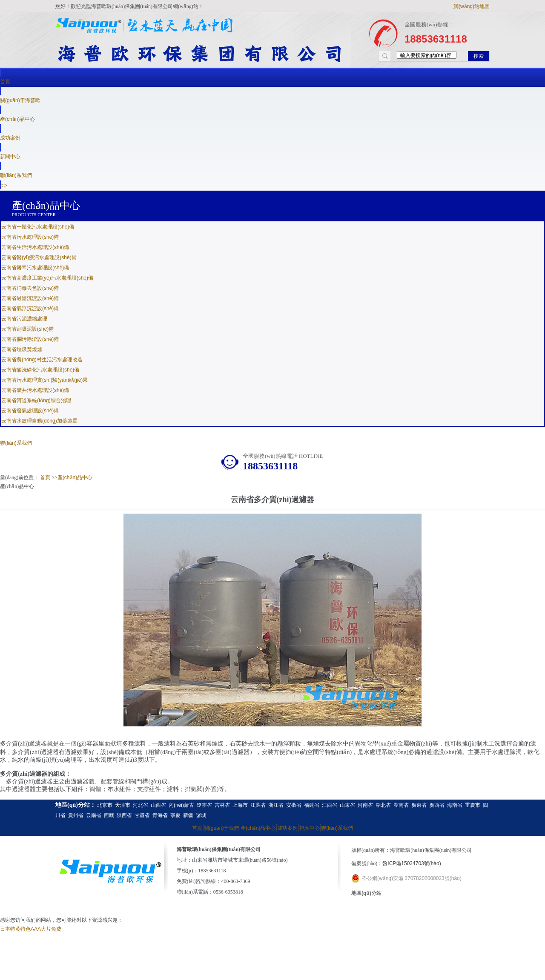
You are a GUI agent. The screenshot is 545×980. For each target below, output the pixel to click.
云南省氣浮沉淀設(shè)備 (30, 309)
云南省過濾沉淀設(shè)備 (30, 298)
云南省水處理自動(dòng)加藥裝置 (39, 421)
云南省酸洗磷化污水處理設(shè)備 (40, 370)
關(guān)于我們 (222, 828)
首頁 (5, 82)
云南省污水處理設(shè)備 (30, 237)
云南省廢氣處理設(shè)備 (30, 411)
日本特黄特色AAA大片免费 (31, 929)
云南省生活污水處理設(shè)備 (35, 247)
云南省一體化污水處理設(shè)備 (38, 227)
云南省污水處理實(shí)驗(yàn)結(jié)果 (44, 380)
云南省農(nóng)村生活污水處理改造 (42, 360)
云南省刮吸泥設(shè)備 (27, 329)
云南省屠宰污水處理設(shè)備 (35, 268)
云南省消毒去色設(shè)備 (30, 288)
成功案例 (10, 138)
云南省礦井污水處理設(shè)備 (35, 390)
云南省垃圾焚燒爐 (22, 349)
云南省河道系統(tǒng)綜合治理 (36, 400)
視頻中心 (310, 828)
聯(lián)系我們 (16, 443)
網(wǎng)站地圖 (472, 6)
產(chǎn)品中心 (17, 119)
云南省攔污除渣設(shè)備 (30, 339)
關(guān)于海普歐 (20, 100)
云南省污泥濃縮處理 (24, 319)
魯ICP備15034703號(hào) (412, 863)
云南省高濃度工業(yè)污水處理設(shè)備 (47, 278)
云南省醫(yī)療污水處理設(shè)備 (39, 257)
